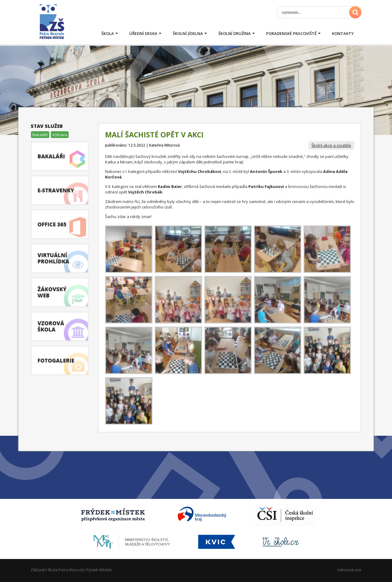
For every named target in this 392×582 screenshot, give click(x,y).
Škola (108, 33)
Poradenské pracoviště (291, 33)
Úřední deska (143, 33)
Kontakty (343, 33)
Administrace (349, 570)
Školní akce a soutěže (331, 145)
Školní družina (235, 33)
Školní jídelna (188, 33)
